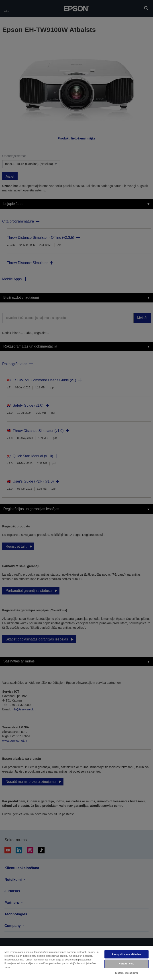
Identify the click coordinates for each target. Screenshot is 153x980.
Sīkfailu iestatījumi (126, 973)
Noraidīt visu (126, 964)
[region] (76, 963)
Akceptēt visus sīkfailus (126, 954)
